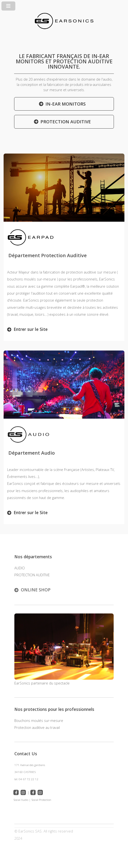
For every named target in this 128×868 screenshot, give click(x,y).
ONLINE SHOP (36, 590)
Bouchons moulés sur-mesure (39, 720)
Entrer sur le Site (31, 329)
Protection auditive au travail (37, 727)
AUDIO (20, 568)
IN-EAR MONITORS (66, 104)
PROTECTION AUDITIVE (66, 122)
